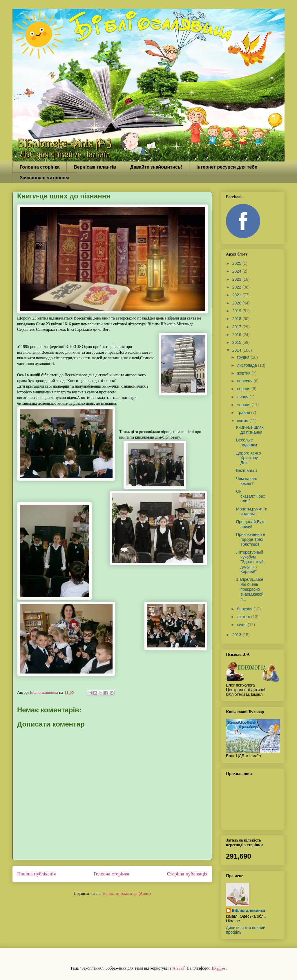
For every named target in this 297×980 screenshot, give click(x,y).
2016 (237, 335)
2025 (237, 263)
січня (242, 625)
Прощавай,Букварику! (251, 524)
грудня (244, 357)
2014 (237, 350)
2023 (237, 279)
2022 (237, 287)
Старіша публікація (187, 874)
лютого (244, 617)
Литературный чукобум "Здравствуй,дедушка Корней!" (250, 562)
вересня (245, 381)
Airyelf (179, 968)
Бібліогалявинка (248, 910)
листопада (247, 365)
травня (244, 413)
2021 (237, 295)
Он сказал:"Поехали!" (251, 496)
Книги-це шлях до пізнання (250, 430)
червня (244, 405)
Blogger (219, 968)
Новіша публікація (36, 874)
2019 (237, 311)
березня (245, 609)
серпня (244, 389)
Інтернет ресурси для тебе (227, 167)
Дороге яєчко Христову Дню (249, 458)
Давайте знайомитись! (156, 167)
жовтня (244, 373)
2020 (237, 303)
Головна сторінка (40, 167)
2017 (237, 327)
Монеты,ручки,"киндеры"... (251, 511)
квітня (243, 421)
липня (243, 397)
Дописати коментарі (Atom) (127, 894)
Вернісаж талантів (95, 167)
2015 (237, 342)
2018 (237, 319)
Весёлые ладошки (247, 442)
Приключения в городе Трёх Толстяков (251, 539)
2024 (237, 271)
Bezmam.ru (247, 470)
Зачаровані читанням (44, 178)
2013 (237, 635)
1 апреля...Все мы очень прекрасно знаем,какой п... (250, 589)
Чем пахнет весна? (247, 481)
